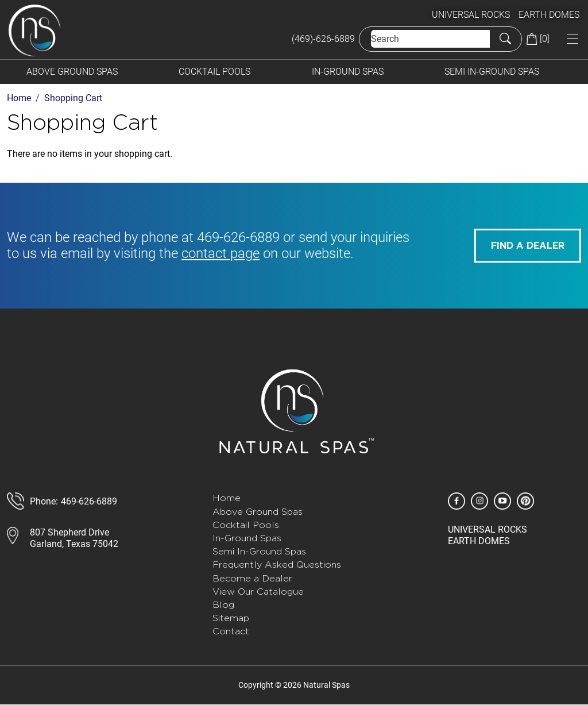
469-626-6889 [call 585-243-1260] (238, 237)
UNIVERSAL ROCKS (471, 15)
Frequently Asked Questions (277, 565)
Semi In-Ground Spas (492, 72)
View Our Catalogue (258, 592)
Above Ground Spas (72, 72)
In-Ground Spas (348, 72)
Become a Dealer (252, 578)
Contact (231, 631)
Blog (223, 605)
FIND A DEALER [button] (528, 246)
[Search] (430, 39)
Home (227, 498)
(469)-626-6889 (323, 39)
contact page (220, 253)
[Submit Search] (505, 38)
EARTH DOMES (549, 15)
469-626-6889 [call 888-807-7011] (89, 501)
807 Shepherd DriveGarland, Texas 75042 (74, 538)
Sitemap (231, 618)
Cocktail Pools (214, 72)
